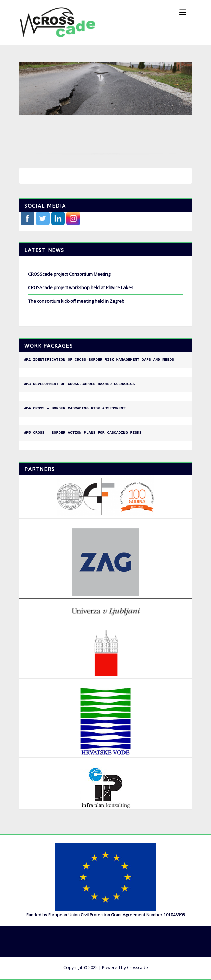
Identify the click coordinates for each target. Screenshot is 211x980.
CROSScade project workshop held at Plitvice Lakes (81, 287)
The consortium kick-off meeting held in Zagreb (76, 301)
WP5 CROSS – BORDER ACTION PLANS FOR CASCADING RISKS (83, 433)
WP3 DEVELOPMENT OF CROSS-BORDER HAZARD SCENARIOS (79, 384)
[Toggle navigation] (183, 12)
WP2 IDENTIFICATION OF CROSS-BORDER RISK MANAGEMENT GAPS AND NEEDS (99, 360)
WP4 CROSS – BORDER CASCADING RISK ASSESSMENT (75, 408)
